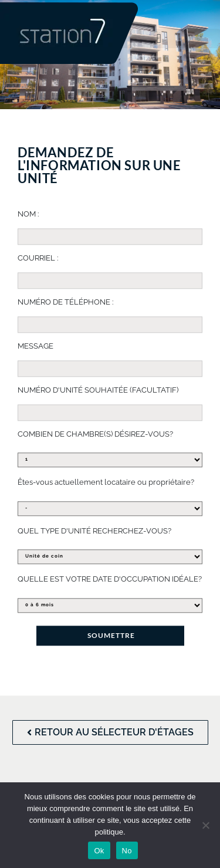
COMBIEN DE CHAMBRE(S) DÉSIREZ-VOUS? (95, 434)
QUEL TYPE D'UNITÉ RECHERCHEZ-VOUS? (94, 531)
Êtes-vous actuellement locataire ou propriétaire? (106, 482)
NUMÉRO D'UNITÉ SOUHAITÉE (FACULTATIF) (98, 390)
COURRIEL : (38, 258)
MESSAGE (35, 346)
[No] (205, 825)
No (127, 851)
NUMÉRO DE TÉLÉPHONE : (65, 302)
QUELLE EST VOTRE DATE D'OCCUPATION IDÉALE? (110, 579)
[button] (159, 38)
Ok (99, 851)
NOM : (28, 214)
